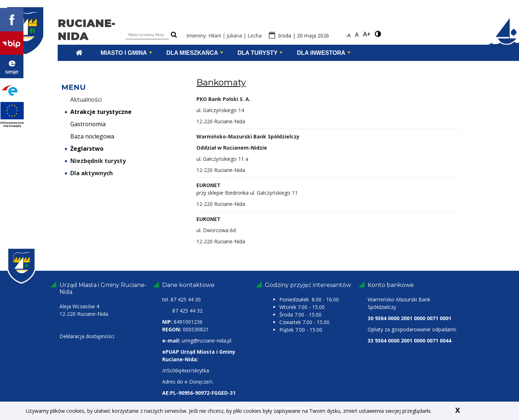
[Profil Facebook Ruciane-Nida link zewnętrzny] (12, 19)
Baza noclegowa (90, 136)
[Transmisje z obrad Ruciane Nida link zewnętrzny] (12, 66)
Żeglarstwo (84, 149)
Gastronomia (85, 124)
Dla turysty (260, 53)
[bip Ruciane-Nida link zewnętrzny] (12, 43)
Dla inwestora (324, 53)
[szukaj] (174, 35)
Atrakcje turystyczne (98, 112)
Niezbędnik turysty (95, 161)
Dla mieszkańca (195, 53)
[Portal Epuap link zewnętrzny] (12, 89)
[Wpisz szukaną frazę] (147, 35)
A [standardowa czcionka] (357, 35)
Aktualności (83, 100)
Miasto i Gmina (126, 53)
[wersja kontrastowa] (378, 34)
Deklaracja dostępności (87, 336)
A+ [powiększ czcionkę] (367, 34)
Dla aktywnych (89, 173)
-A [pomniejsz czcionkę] (348, 35)
